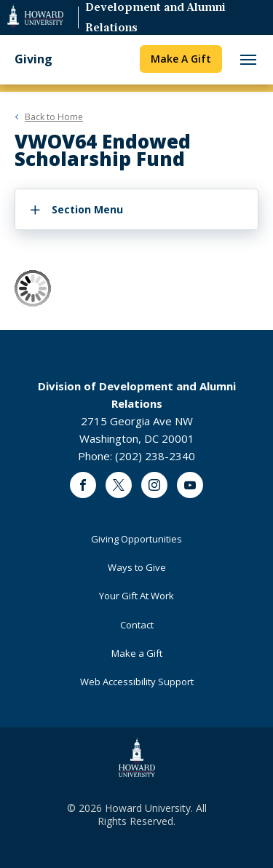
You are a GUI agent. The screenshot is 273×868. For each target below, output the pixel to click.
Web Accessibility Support (137, 682)
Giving (33, 59)
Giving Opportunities (136, 539)
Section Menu (87, 209)
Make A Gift (181, 59)
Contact (137, 625)
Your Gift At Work (136, 596)
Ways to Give (137, 567)
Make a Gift (137, 653)
